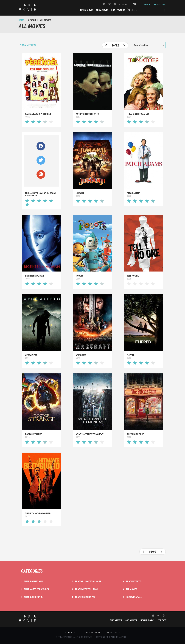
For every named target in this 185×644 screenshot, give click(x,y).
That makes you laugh (86, 589)
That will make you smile (88, 581)
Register (159, 4)
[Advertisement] (92, 537)
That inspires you (33, 581)
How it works (118, 10)
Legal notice (71, 632)
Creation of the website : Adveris (111, 637)
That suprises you (34, 597)
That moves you (134, 581)
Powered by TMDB (92, 632)
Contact (124, 4)
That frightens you (85, 597)
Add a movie (102, 10)
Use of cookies (113, 632)
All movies (131, 589)
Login (146, 4)
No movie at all (134, 597)
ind (28, 7)
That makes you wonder (36, 589)
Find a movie (87, 10)
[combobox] (149, 45)
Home (21, 20)
